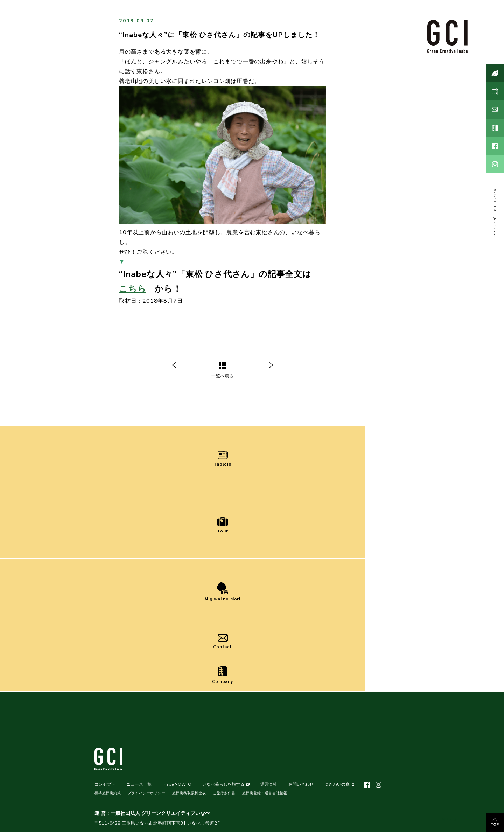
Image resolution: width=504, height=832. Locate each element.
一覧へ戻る (223, 370)
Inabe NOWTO (177, 784)
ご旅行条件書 (224, 793)
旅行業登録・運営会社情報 (265, 793)
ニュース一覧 (139, 784)
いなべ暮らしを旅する (223, 784)
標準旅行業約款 (108, 793)
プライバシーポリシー (147, 793)
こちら (132, 289)
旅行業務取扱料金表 (189, 793)
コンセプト (105, 784)
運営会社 (269, 784)
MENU (449, 814)
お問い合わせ (301, 784)
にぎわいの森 (337, 784)
